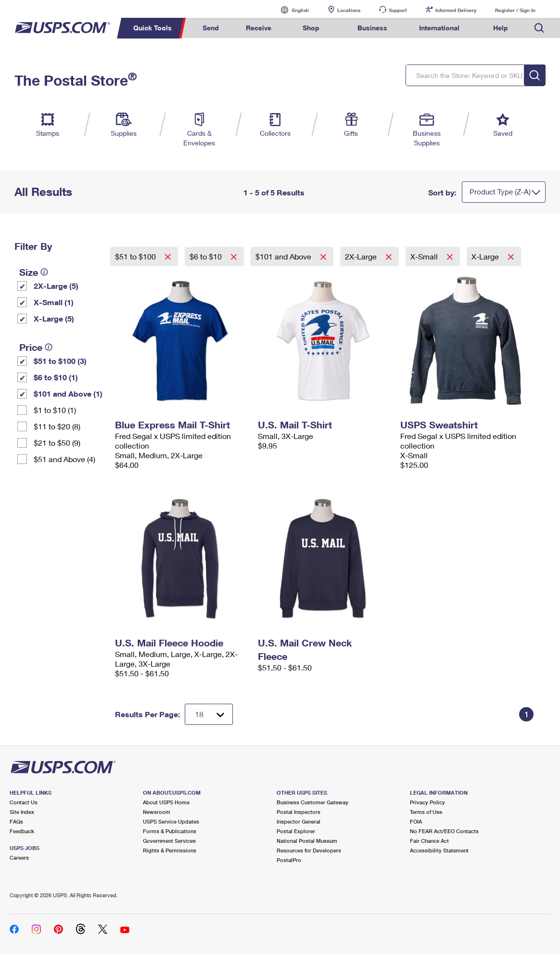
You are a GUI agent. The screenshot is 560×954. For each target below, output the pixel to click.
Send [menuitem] (211, 28)
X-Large (486, 256)
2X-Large (362, 256)
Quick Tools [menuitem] (153, 28)
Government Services (169, 841)
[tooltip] (44, 272)
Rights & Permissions (170, 850)
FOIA (416, 821)
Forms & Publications (170, 831)
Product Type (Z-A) (500, 192)
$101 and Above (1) (68, 393)
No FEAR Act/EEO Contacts (444, 831)
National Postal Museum (307, 841)
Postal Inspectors (299, 812)
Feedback (22, 831)
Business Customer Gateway (312, 802)
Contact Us (24, 802)
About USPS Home (166, 802)
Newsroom (157, 812)
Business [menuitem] (372, 28)
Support (398, 10)
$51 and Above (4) (64, 459)
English (291, 10)
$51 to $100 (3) (60, 361)
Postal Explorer (296, 831)
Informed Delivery (456, 10)
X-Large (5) (54, 318)
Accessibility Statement (439, 850)
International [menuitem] (439, 28)
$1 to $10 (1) (55, 410)
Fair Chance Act (429, 841)
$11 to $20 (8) (57, 426)
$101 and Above (284, 256)
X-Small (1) (54, 302)
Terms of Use (426, 812)
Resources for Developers (309, 850)
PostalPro (289, 860)
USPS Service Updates (171, 821)
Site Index (22, 812)
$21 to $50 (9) (57, 443)
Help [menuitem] (501, 28)
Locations (349, 10)
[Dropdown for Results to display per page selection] (209, 714)
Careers (19, 857)
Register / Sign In (515, 10)
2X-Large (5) (56, 286)
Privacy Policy (427, 802)
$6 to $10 (207, 256)
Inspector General (299, 821)
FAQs (16, 821)
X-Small (425, 256)
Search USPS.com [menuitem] (539, 28)
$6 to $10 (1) (56, 377)
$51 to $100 (136, 256)
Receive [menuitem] (259, 28)
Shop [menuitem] (311, 28)
